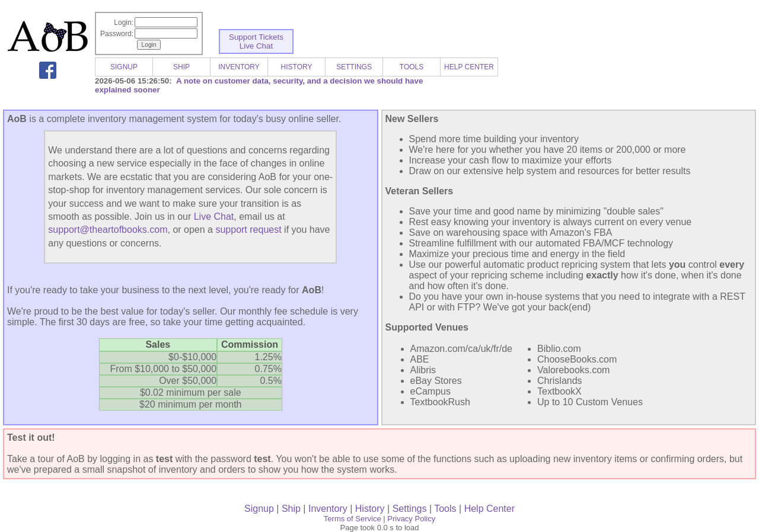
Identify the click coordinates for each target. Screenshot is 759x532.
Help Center (489, 509)
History (370, 509)
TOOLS (412, 67)
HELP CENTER (469, 67)
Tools (445, 509)
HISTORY (297, 67)
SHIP (181, 67)
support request (248, 230)
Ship (291, 509)
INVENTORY (239, 67)
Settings (410, 509)
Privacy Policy (411, 519)
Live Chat (256, 46)
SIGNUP (124, 67)
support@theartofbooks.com (108, 230)
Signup (259, 509)
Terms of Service (353, 519)
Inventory (328, 509)
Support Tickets (256, 37)
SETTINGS (354, 67)
